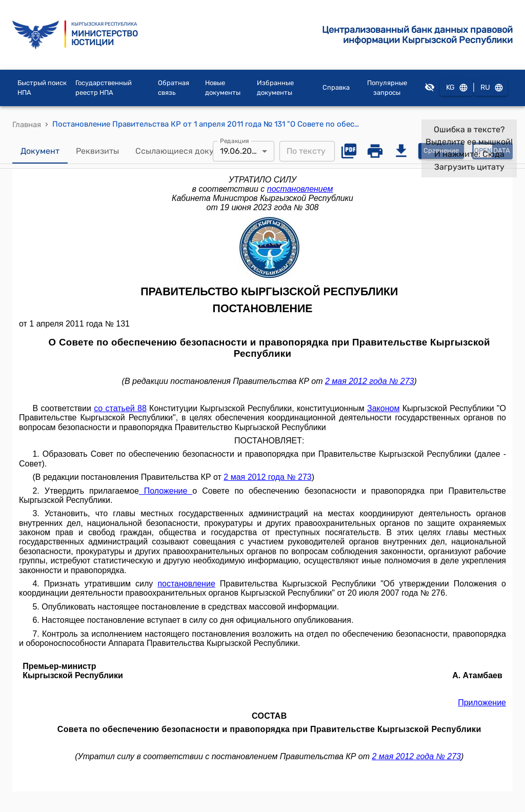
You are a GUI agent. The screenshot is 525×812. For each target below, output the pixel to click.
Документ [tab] (40, 151)
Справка (336, 87)
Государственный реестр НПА (104, 88)
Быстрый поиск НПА (42, 88)
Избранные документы (275, 88)
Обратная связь (174, 88)
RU (491, 88)
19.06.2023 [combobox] (241, 151)
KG (456, 88)
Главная (27, 125)
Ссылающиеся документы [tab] (187, 151)
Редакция (235, 140)
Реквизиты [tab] (97, 151)
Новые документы (223, 88)
